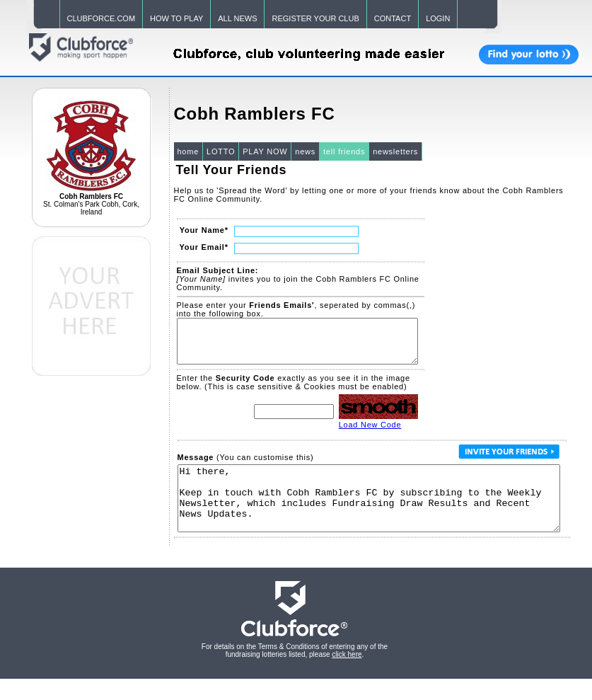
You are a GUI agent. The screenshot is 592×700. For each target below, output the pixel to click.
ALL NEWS (237, 18)
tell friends (344, 151)
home (188, 151)
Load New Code (370, 433)
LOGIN (438, 18)
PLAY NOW (265, 151)
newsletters (395, 151)
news (305, 151)
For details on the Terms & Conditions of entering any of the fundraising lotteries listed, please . (295, 672)
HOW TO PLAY (176, 18)
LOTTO (221, 151)
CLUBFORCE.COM (101, 18)
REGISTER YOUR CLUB (315, 18)
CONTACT (393, 18)
